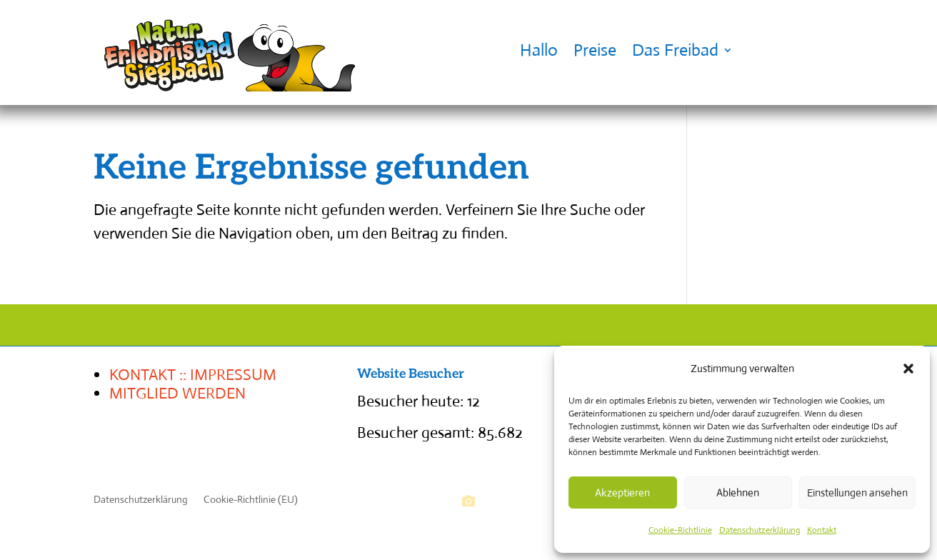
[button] (908, 369)
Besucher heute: (412, 401)
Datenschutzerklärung (760, 530)
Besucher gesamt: (417, 432)
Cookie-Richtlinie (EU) (251, 500)
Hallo (539, 50)
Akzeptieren (622, 492)
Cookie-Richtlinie (680, 530)
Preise (595, 50)
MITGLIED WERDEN (177, 393)
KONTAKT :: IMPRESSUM (193, 375)
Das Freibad (675, 50)
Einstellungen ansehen (857, 492)
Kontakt (822, 530)
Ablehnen (738, 492)
